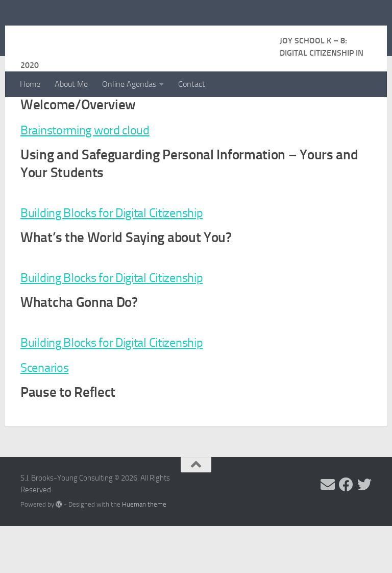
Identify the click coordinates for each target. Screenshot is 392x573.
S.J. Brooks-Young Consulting (150, 35)
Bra (30, 177)
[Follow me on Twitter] (364, 532)
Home (30, 84)
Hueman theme (144, 551)
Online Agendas (129, 84)
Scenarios (48, 414)
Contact (192, 84)
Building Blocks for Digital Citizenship (124, 259)
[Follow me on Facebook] (346, 532)
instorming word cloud (103, 177)
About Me (71, 84)
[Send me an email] (328, 532)
